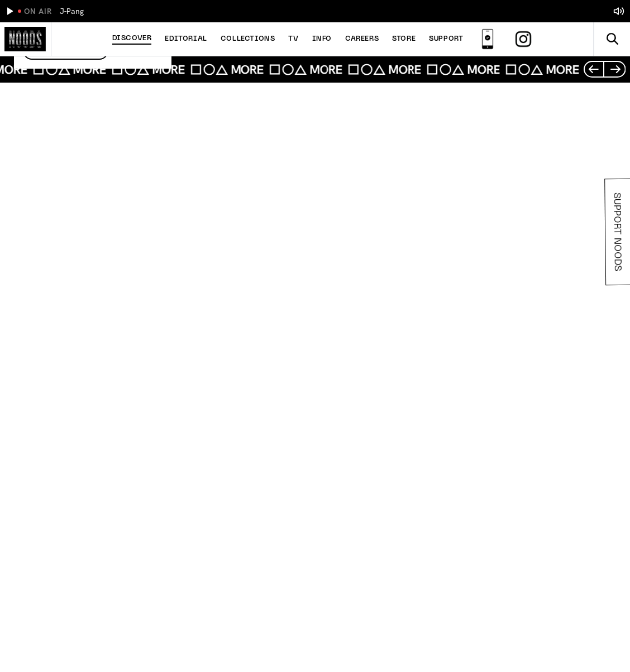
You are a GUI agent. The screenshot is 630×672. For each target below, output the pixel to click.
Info (322, 39)
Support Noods (618, 232)
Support (446, 39)
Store (404, 39)
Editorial (186, 39)
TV (293, 39)
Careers (362, 39)
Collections (248, 39)
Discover (132, 39)
